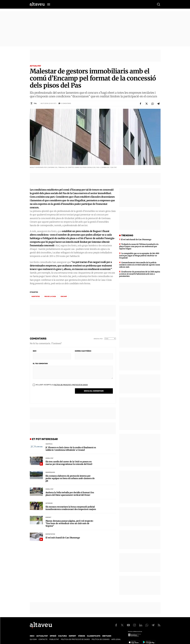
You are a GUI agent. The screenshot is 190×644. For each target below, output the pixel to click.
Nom (35, 351)
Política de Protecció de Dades (75, 639)
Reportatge (50, 534)
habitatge (36, 296)
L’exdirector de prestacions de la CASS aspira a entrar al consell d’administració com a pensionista (140, 274)
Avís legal (116, 639)
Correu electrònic (83, 351)
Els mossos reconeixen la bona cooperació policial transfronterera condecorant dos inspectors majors (71, 508)
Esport (48, 517)
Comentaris (66, 104)
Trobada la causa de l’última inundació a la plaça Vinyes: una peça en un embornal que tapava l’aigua (139, 246)
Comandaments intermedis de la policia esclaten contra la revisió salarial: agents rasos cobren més (140, 265)
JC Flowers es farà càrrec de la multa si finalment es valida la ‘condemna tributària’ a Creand (71, 449)
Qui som (33, 639)
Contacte (43, 639)
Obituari (107, 636)
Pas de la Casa (50, 296)
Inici (32, 636)
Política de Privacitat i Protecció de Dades (71, 385)
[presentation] (53, 395)
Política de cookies (101, 639)
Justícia (49, 444)
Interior (49, 503)
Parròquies (50, 472)
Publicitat (54, 639)
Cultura (63, 636)
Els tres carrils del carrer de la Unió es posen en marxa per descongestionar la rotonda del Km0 (69, 463)
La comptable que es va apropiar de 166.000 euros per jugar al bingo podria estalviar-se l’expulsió (139, 256)
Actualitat (36, 66)
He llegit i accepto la (60, 385)
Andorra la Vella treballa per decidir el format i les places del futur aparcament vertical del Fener (70, 494)
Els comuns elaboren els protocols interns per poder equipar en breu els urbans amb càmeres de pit (70, 478)
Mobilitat (49, 458)
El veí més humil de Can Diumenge (63, 538)
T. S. (35, 103)
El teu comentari (40, 364)
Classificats (94, 636)
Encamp (64, 296)
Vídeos (82, 636)
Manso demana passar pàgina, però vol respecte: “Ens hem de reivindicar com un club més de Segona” (70, 523)
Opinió (53, 636)
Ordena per (98, 339)
